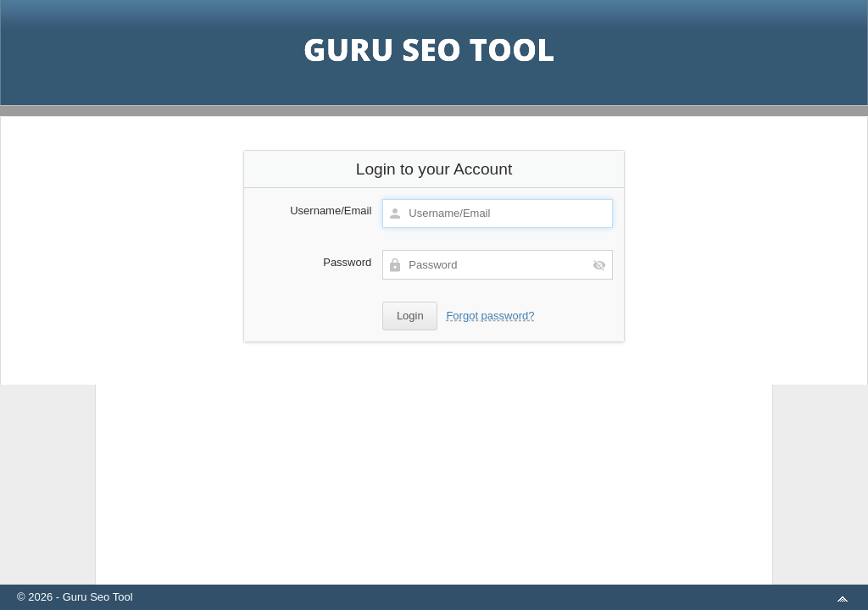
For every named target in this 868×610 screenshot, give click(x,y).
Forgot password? (490, 316)
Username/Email (331, 211)
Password (347, 262)
